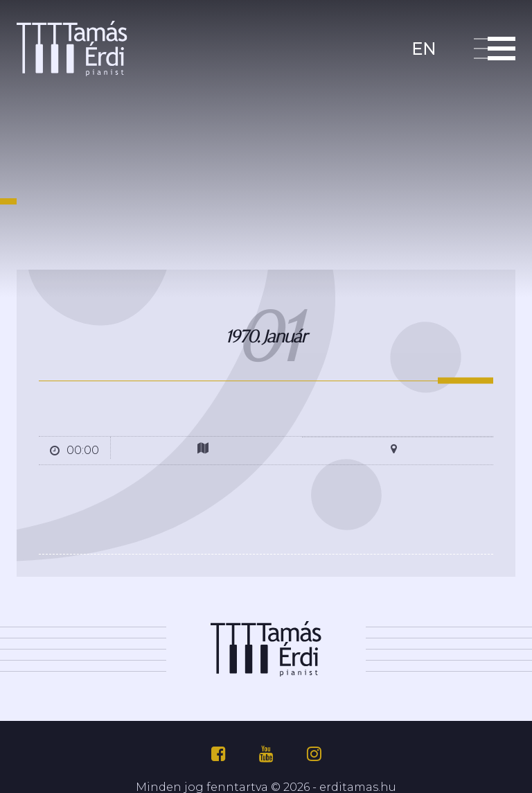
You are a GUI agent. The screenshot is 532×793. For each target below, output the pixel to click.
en (424, 47)
